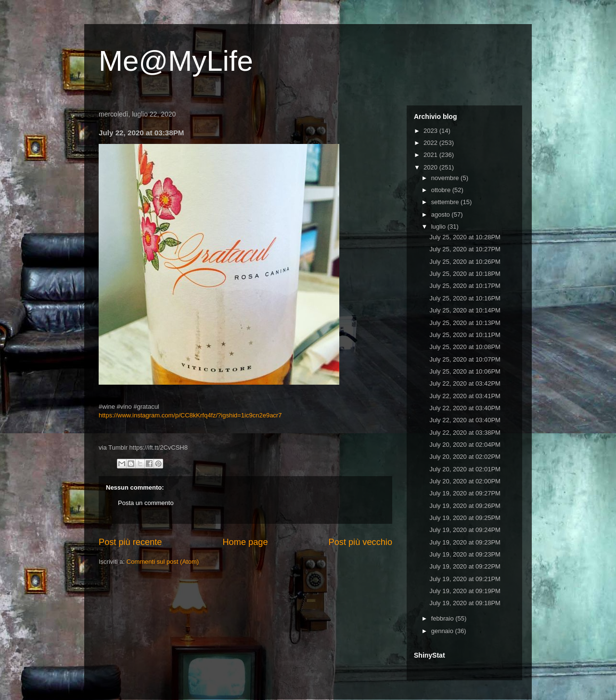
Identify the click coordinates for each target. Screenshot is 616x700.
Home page (245, 542)
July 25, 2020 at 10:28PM (465, 237)
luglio (439, 227)
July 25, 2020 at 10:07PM (465, 359)
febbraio (443, 618)
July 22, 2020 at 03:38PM (465, 433)
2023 (431, 131)
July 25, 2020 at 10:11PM (465, 335)
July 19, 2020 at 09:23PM (465, 542)
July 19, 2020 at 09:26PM (465, 506)
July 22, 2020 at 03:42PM (465, 383)
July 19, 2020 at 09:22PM (465, 566)
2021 (431, 155)
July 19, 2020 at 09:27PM (465, 493)
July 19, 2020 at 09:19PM (465, 591)
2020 (431, 167)
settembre (446, 202)
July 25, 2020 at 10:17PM (465, 286)
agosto (442, 214)
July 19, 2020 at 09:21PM (465, 579)
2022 (431, 143)
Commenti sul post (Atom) (163, 562)
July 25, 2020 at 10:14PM (465, 310)
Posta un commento (146, 503)
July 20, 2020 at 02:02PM (465, 457)
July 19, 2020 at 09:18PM (465, 603)
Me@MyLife (176, 61)
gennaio (443, 631)
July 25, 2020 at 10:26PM (465, 262)
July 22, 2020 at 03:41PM (465, 396)
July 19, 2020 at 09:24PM (465, 530)
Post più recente (130, 542)
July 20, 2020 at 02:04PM (465, 445)
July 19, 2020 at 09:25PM (465, 518)
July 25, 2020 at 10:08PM (465, 347)
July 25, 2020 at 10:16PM (465, 298)
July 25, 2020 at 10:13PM (465, 323)
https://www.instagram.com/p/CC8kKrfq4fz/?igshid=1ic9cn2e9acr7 (190, 415)
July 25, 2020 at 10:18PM (465, 274)
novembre (446, 178)
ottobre (442, 190)
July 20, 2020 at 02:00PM (465, 481)
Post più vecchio (360, 542)
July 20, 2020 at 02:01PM (465, 469)
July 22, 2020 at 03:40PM (465, 408)
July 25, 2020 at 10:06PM (465, 371)
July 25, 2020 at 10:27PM (465, 249)
